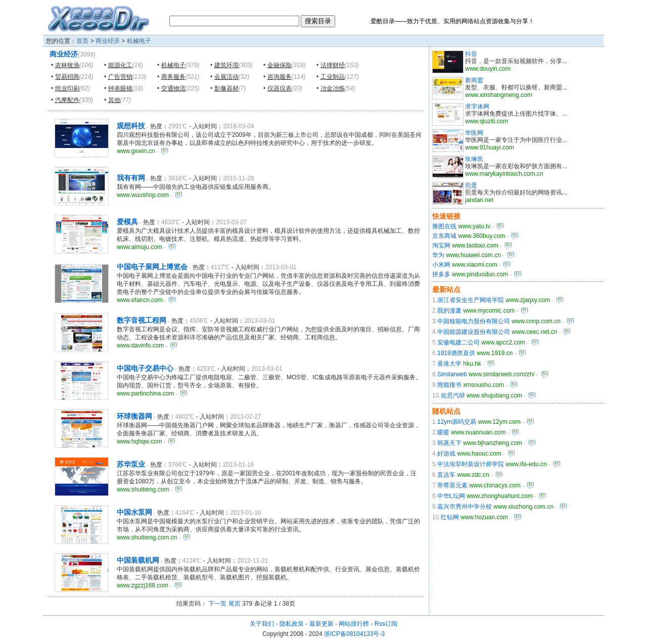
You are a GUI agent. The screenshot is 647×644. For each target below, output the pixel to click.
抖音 (471, 54)
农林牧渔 (67, 65)
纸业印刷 (67, 88)
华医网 (474, 133)
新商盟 (474, 80)
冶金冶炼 (333, 88)
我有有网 (131, 178)
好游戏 (446, 454)
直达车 (446, 475)
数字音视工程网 (142, 320)
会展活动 (226, 77)
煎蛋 (471, 185)
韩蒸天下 (449, 443)
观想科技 (131, 126)
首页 (82, 41)
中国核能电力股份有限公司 (474, 321)
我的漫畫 (449, 311)
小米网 (441, 265)
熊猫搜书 (449, 385)
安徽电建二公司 (458, 342)
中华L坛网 (451, 496)
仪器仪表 (280, 88)
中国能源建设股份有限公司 (474, 332)
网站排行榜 (354, 624)
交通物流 (173, 88)
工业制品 (333, 77)
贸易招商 (67, 77)
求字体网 (477, 107)
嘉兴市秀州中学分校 (465, 507)
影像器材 (226, 88)
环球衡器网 (134, 416)
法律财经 (333, 65)
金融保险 (280, 65)
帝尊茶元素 (452, 485)
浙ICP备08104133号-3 (354, 634)
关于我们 (262, 624)
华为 (438, 255)
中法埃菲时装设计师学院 (471, 464)
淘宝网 (441, 245)
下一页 (217, 604)
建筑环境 (226, 65)
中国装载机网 (138, 560)
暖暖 (443, 432)
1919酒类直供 (456, 353)
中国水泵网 (134, 512)
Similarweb (452, 374)
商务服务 (173, 77)
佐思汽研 (453, 395)
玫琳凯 (474, 159)
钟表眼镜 (120, 88)
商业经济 (108, 41)
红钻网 (450, 517)
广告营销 (120, 77)
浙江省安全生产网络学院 (471, 300)
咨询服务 (280, 77)
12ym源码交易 (457, 422)
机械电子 (139, 41)
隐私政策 (292, 624)
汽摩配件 (67, 100)
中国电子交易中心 (145, 368)
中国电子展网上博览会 (152, 267)
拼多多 (441, 274)
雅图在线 (444, 226)
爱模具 (127, 222)
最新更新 (321, 624)
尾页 (235, 604)
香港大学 (449, 364)
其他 (114, 100)
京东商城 (444, 236)
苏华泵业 (131, 464)
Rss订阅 (386, 624)
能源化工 (120, 65)
